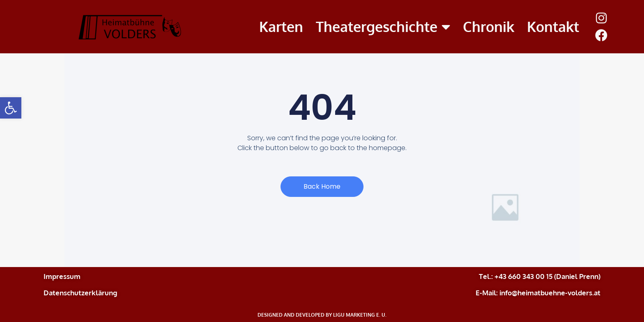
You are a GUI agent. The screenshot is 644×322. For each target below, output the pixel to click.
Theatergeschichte (383, 27)
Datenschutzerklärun (78, 293)
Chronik (489, 26)
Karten (281, 26)
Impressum (62, 276)
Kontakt (553, 26)
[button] (11, 108)
